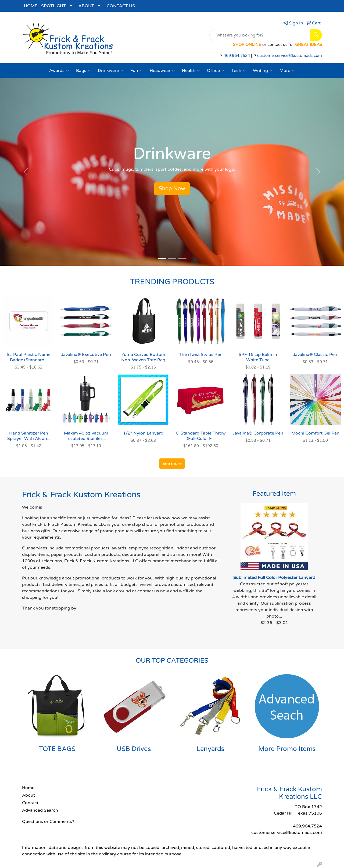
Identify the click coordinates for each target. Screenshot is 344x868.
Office (216, 71)
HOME (31, 6)
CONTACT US (121, 6)
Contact (30, 803)
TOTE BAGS (57, 749)
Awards (59, 71)
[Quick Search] (260, 35)
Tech (239, 71)
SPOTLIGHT (53, 6)
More (287, 71)
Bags (83, 71)
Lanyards (210, 749)
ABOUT (86, 6)
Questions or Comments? (48, 822)
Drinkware (111, 71)
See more (172, 464)
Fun (137, 71)
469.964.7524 (237, 56)
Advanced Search (40, 810)
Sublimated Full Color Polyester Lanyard (274, 578)
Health (191, 71)
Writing (263, 71)
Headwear (162, 71)
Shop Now (172, 189)
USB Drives (134, 749)
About (28, 795)
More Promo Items (287, 749)
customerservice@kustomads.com (290, 56)
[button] (26, 172)
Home (28, 788)
